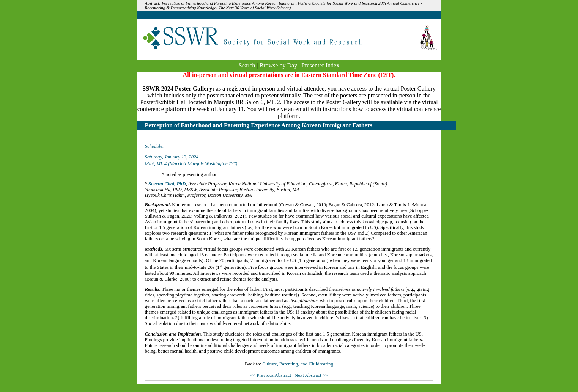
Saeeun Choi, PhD (167, 184)
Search (247, 65)
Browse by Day (279, 65)
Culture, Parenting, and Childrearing (298, 364)
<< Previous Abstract (271, 375)
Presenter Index (320, 65)
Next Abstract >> (311, 375)
